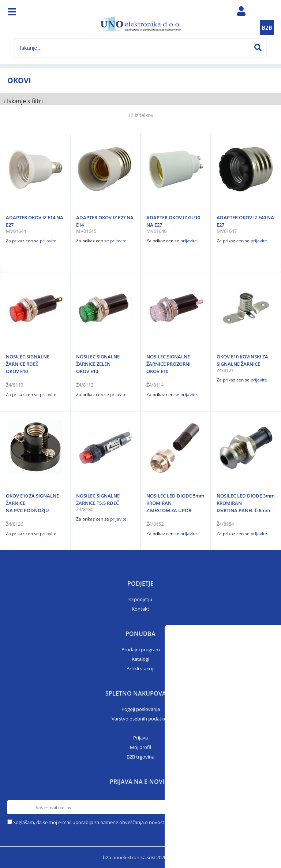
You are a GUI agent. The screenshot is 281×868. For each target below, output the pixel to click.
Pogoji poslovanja (141, 709)
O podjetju (141, 599)
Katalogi (140, 659)
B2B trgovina (140, 757)
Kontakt (140, 609)
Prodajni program (141, 649)
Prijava (140, 738)
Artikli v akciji (140, 668)
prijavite (48, 241)
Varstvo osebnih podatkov (140, 719)
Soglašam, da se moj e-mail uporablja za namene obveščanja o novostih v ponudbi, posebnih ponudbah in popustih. (139, 822)
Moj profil (140, 747)
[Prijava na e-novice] (267, 807)
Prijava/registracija (241, 13)
